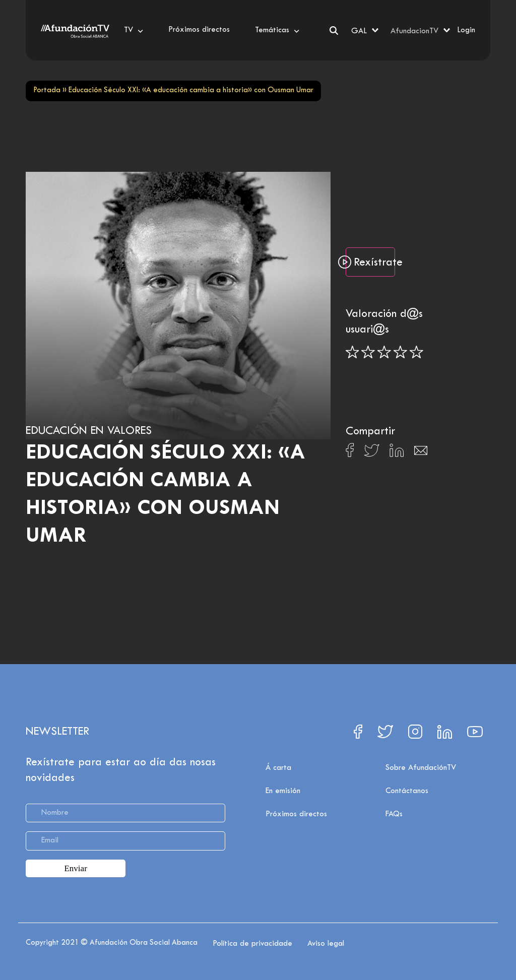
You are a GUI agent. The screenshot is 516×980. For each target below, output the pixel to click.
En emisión (283, 791)
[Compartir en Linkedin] (397, 453)
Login (466, 30)
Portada (47, 90)
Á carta (278, 768)
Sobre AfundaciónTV (421, 768)
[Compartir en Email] (421, 453)
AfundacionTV (414, 31)
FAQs (394, 814)
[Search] (334, 30)
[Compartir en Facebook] (350, 453)
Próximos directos (296, 814)
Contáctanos (407, 791)
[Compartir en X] (372, 453)
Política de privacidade (252, 944)
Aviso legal (326, 944)
